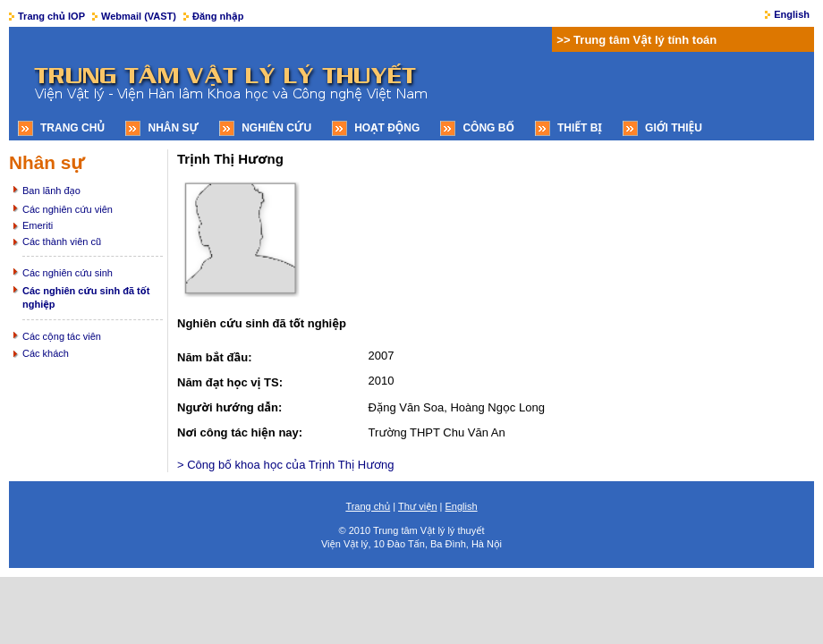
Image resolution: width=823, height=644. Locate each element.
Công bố (488, 128)
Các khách (46, 353)
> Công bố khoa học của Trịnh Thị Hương (285, 465)
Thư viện (418, 506)
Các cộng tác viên (62, 336)
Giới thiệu (674, 128)
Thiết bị (580, 128)
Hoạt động (387, 128)
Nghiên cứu (276, 128)
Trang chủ (72, 128)
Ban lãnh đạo (51, 191)
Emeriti (38, 225)
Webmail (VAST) (139, 16)
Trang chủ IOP (51, 16)
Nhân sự (173, 128)
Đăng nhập (218, 16)
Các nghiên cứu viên (68, 209)
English (792, 14)
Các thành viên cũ (62, 241)
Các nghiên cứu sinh (68, 273)
